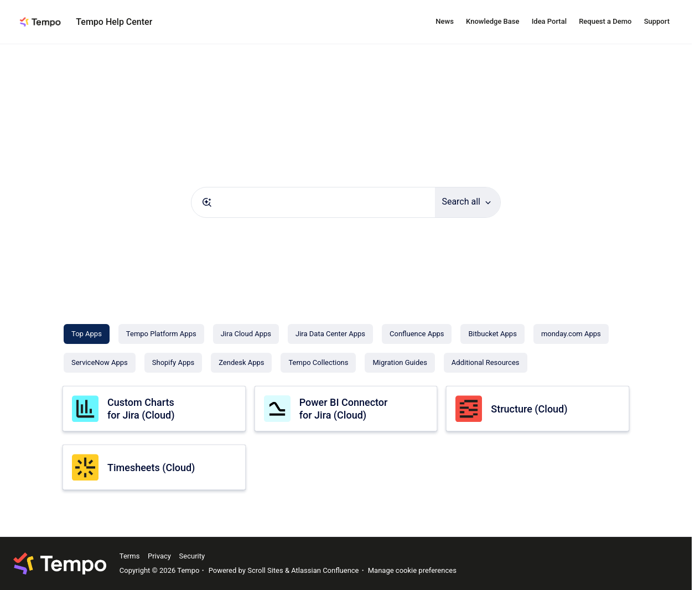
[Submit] (207, 202)
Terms (130, 556)
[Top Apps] (87, 334)
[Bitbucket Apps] (492, 334)
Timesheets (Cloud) (151, 468)
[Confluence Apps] (417, 334)
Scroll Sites (265, 570)
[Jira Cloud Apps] (246, 334)
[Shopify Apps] (173, 363)
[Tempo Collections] (318, 363)
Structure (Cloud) (529, 409)
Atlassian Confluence (325, 570)
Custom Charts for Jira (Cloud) (141, 409)
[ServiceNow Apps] (100, 363)
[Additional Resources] (486, 363)
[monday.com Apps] (571, 334)
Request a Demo (605, 21)
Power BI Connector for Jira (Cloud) (344, 409)
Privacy (159, 556)
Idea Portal (549, 21)
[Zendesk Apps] (241, 363)
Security (192, 556)
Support (657, 21)
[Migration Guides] (400, 363)
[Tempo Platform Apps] (161, 334)
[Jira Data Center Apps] (330, 334)
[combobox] (313, 202)
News (445, 21)
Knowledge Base (492, 21)
